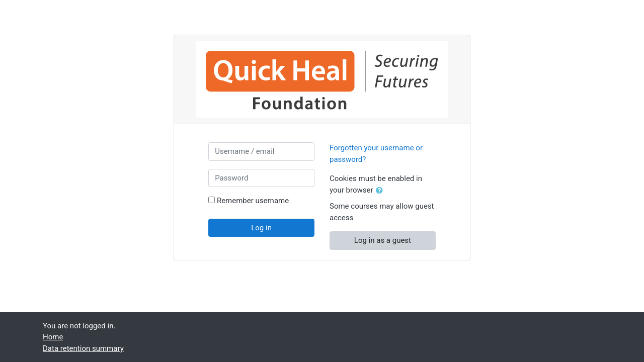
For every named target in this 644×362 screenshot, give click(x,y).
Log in (261, 228)
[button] (381, 191)
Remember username (253, 201)
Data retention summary (83, 348)
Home (53, 337)
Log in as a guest (383, 240)
